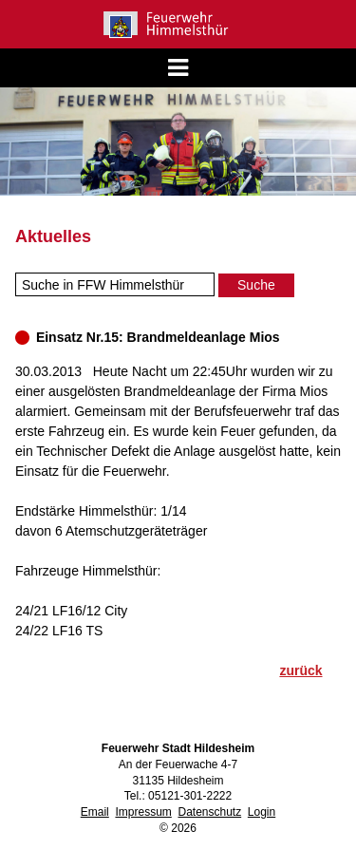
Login (262, 812)
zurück (300, 670)
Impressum (143, 812)
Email (95, 812)
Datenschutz (209, 812)
